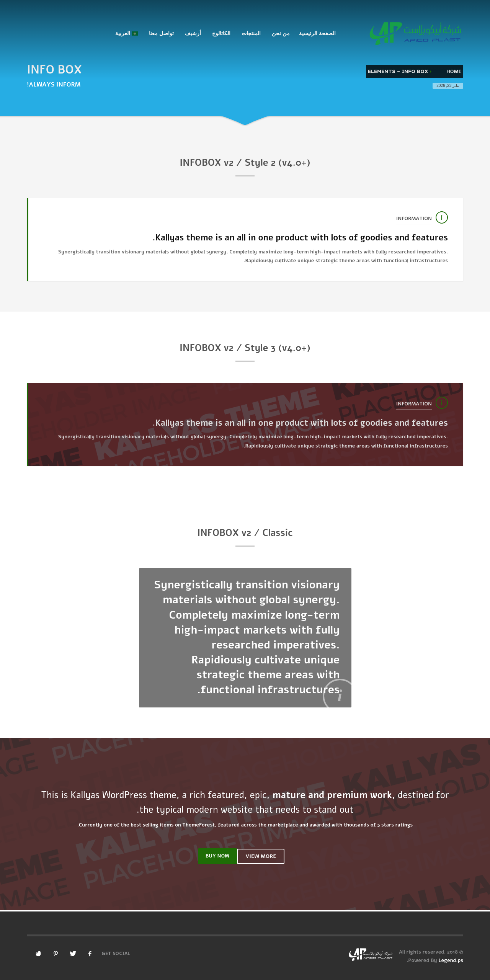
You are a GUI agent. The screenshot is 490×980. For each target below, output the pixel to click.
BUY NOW (217, 856)
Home (454, 72)
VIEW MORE (261, 856)
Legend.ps (451, 960)
